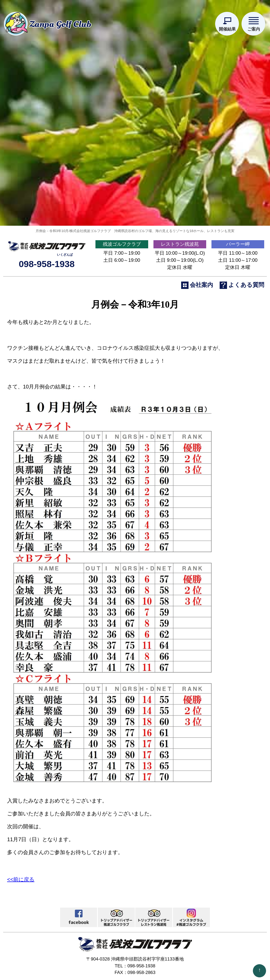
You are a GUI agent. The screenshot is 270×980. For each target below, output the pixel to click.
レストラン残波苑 (180, 239)
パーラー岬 (238, 239)
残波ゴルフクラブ (122, 239)
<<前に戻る (21, 875)
